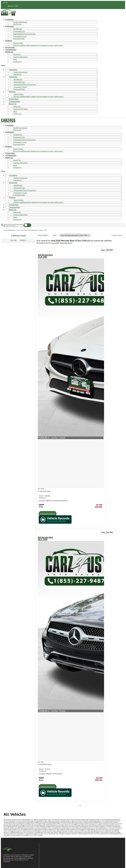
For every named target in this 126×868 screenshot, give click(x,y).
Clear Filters (117, 235)
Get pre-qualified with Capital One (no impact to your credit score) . (38, 45)
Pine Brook (17, 24)
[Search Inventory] (14, 226)
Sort (55, 235)
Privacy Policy (46, 850)
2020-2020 (24, 230)
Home (5, 230)
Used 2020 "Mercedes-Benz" (62, 243)
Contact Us (17, 62)
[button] (49, 65)
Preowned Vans (19, 38)
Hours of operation (15, 628)
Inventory (9, 26)
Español (5, 2)
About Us (9, 52)
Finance (9, 41)
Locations (9, 19)
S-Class (41, 230)
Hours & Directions (21, 57)
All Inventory (12, 230)
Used (18, 230)
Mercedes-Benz (33, 230)
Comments (14, 828)
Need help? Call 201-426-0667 (63, 864)
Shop (8, 583)
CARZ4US (8, 120)
